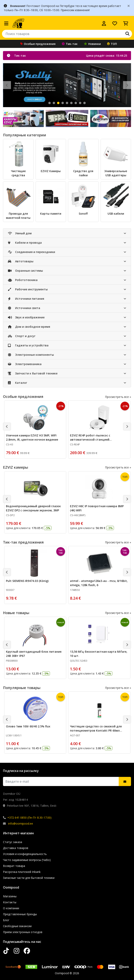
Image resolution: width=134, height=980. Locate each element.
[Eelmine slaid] (7, 85)
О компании (11, 908)
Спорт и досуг (22, 336)
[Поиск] (127, 34)
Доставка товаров (16, 848)
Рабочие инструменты (28, 289)
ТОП (112, 44)
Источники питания (26, 299)
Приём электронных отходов (23, 932)
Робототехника (23, 280)
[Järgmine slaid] (127, 85)
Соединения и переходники (32, 252)
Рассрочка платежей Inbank (22, 872)
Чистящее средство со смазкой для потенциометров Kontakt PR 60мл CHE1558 (96, 730)
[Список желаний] (115, 23)
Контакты (10, 902)
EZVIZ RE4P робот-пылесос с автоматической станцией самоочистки (90, 440)
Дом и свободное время (29, 327)
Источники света (24, 308)
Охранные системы (25, 271)
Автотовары (21, 261)
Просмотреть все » (118, 397)
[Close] (129, 6)
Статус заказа (13, 842)
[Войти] (104, 23)
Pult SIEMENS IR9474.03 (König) (27, 581)
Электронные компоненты (31, 355)
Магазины (10, 896)
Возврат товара (14, 866)
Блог (6, 920)
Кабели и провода (25, 243)
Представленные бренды (20, 914)
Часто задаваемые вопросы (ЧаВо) (27, 860)
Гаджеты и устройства (28, 345)
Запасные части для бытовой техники (29, 878)
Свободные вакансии (17, 926)
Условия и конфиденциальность (25, 854)
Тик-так (70, 44)
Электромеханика (25, 364)
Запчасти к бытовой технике (33, 373)
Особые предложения (38, 44)
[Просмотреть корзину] (126, 23)
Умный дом (20, 233)
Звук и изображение (26, 317)
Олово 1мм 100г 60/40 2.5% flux (28, 726)
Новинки (92, 44)
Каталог (17, 383)
